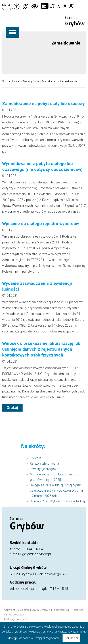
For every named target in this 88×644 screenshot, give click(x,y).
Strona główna (11, 81)
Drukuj (12, 408)
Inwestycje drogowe (44, 469)
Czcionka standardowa (66, 6)
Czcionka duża (72, 6)
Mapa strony (8, 7)
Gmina (75, 21)
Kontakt (35, 458)
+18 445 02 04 (32, 549)
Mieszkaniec (49, 81)
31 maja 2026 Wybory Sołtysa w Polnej (57, 501)
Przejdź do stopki (44, 0)
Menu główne (31, 81)
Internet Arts (24, 619)
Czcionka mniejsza (60, 6)
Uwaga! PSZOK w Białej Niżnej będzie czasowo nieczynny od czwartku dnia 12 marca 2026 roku (56, 490)
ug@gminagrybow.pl (36, 554)
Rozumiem (71, 638)
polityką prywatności (15, 632)
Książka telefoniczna (44, 464)
